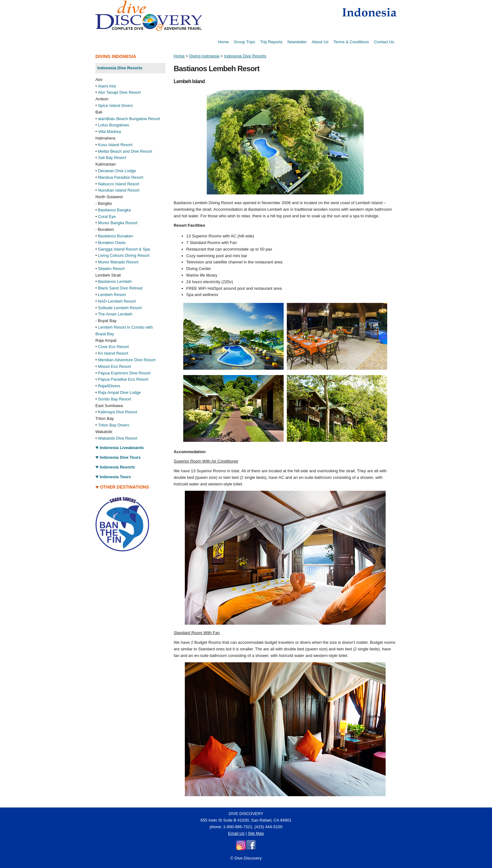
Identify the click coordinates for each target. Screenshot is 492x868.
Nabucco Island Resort (119, 184)
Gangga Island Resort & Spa (124, 249)
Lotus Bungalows (113, 125)
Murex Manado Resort (118, 262)
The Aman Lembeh (115, 314)
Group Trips (244, 42)
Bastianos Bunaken (115, 236)
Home (223, 42)
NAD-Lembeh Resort (117, 301)
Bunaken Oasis (112, 243)
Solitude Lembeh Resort (120, 308)
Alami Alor (107, 86)
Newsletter (297, 42)
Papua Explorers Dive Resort (124, 373)
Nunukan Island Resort (119, 190)
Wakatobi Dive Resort (118, 438)
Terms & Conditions (351, 42)
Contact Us (384, 42)
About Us (320, 42)
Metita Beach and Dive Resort (125, 151)
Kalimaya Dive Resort (118, 412)
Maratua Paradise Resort (121, 177)
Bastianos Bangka (114, 210)
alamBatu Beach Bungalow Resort (129, 119)
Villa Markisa (109, 132)
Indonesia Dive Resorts (245, 56)
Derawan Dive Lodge (117, 171)
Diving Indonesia (204, 56)
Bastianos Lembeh (115, 281)
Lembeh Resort (112, 295)
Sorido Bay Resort (115, 399)
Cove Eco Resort (113, 347)
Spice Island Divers (115, 106)
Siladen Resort (111, 269)
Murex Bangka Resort (118, 223)
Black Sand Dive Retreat (120, 288)
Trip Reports (271, 42)
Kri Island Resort (113, 353)
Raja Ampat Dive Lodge (119, 392)
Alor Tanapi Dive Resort (119, 92)
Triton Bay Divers (113, 425)
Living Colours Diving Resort (124, 255)
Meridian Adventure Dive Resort (127, 360)
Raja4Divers (109, 386)
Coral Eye (107, 217)
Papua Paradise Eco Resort (123, 379)
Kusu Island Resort (115, 145)
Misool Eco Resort (114, 366)
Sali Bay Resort (112, 158)
